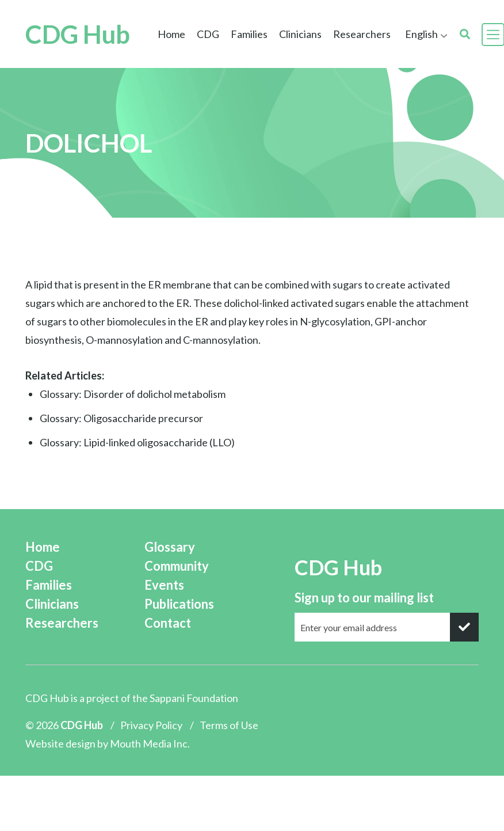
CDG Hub (78, 35)
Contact (168, 623)
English (421, 34)
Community (177, 566)
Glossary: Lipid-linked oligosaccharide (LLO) (137, 442)
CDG (208, 34)
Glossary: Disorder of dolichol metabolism (133, 394)
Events (164, 585)
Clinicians (300, 34)
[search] (465, 34)
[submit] (464, 627)
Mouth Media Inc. (150, 743)
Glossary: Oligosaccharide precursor (121, 418)
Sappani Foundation (194, 698)
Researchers (362, 34)
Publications (179, 604)
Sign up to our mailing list (364, 597)
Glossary (170, 547)
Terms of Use (229, 725)
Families (249, 34)
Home (171, 34)
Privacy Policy (151, 725)
